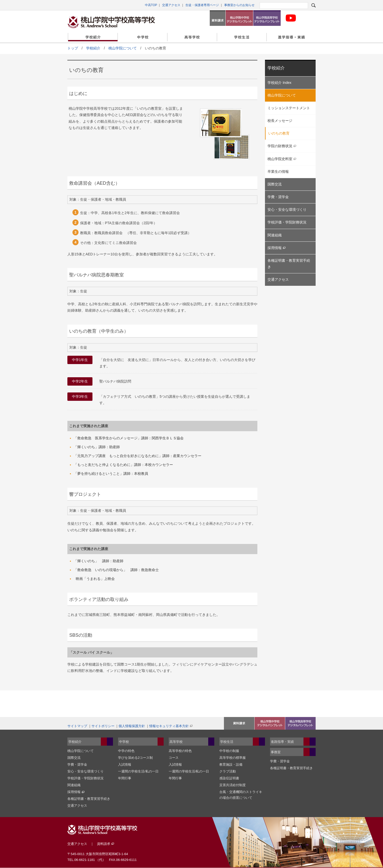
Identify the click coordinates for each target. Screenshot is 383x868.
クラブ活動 (228, 771)
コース (174, 758)
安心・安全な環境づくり (287, 210)
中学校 (142, 37)
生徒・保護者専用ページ (202, 5)
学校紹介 (93, 37)
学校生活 (242, 37)
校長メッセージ (280, 121)
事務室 (276, 752)
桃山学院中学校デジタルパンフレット (239, 18)
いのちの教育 (279, 133)
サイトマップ (77, 726)
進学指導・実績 (291, 37)
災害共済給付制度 (233, 785)
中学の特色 (126, 751)
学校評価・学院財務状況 (287, 222)
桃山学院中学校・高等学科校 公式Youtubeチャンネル (291, 18)
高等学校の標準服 (233, 758)
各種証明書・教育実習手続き (289, 264)
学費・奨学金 (278, 197)
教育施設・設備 (231, 765)
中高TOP (151, 5)
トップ (73, 48)
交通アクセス (171, 5)
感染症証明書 (229, 778)
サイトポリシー (103, 726)
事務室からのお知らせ (239, 5)
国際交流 (275, 184)
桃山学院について (123, 48)
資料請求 (218, 18)
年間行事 (125, 778)
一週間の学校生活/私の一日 (138, 771)
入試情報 (125, 765)
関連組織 (275, 235)
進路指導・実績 (282, 742)
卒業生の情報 (278, 172)
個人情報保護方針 (132, 726)
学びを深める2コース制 (135, 758)
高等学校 (192, 37)
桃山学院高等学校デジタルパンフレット (267, 18)
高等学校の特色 (180, 751)
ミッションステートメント (289, 108)
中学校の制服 (229, 751)
